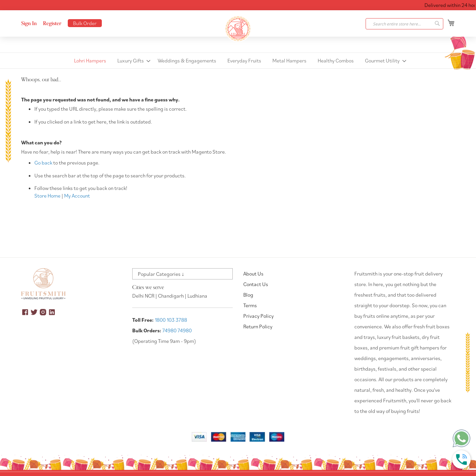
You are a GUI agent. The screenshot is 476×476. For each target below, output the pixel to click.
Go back (43, 163)
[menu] (238, 61)
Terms (250, 305)
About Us (253, 274)
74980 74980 (177, 330)
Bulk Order (85, 23)
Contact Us (256, 284)
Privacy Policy (258, 316)
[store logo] (238, 29)
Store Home (47, 196)
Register (52, 23)
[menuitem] (90, 61)
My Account (77, 196)
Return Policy (258, 326)
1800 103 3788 (171, 320)
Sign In (29, 23)
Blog (248, 295)
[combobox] (404, 24)
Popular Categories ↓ (161, 274)
